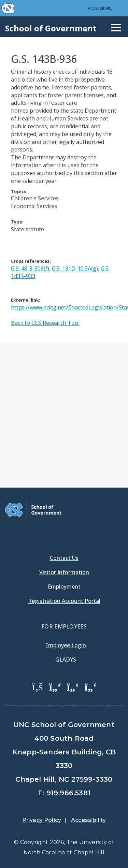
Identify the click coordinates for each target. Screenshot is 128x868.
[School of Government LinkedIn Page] (73, 686)
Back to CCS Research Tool (45, 323)
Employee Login (66, 645)
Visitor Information (64, 572)
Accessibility (100, 8)
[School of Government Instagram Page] (91, 686)
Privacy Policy (42, 820)
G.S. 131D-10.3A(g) (75, 269)
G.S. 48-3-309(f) (30, 269)
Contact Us (64, 558)
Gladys (66, 660)
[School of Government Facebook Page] (38, 686)
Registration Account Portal (64, 601)
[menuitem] (38, 691)
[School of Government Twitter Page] (55, 686)
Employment (64, 587)
